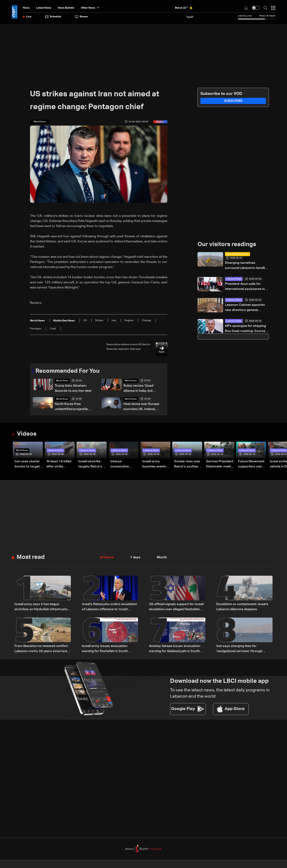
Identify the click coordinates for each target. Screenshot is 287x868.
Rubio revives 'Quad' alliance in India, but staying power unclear (140, 389)
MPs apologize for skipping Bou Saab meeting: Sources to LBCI (246, 329)
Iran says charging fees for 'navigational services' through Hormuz (239, 649)
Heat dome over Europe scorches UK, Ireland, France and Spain (141, 407)
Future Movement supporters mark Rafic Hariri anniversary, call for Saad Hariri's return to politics (251, 464)
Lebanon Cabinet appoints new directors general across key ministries (245, 308)
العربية (190, 17)
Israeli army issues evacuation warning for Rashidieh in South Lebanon (105, 649)
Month (162, 557)
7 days (135, 557)
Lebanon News (234, 279)
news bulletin (66, 8)
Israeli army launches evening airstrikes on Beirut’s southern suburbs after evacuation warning (155, 464)
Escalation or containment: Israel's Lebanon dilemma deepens (242, 607)
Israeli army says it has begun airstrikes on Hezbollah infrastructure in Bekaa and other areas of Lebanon (43, 607)
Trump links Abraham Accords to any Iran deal (73, 388)
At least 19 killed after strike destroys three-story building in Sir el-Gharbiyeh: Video (59, 464)
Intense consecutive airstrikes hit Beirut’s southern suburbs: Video (123, 464)
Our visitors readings (227, 244)
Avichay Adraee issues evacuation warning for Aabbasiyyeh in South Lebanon (175, 649)
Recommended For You (68, 371)
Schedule (53, 17)
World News (62, 381)
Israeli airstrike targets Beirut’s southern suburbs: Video (92, 464)
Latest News (44, 8)
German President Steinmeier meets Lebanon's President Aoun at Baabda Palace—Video (220, 464)
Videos (27, 434)
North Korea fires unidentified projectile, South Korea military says (74, 407)
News (26, 8)
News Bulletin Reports (237, 254)
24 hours (107, 557)
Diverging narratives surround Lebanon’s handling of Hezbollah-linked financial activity (247, 266)
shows (81, 17)
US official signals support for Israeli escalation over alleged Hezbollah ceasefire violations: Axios (176, 607)
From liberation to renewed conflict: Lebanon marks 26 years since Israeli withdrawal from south (42, 649)
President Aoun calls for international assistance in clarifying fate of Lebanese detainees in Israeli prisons (245, 287)
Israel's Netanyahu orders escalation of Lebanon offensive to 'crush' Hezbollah (109, 607)
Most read (31, 557)
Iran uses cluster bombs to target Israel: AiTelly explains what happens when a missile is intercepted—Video (27, 464)
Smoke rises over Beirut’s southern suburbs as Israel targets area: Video (187, 464)
